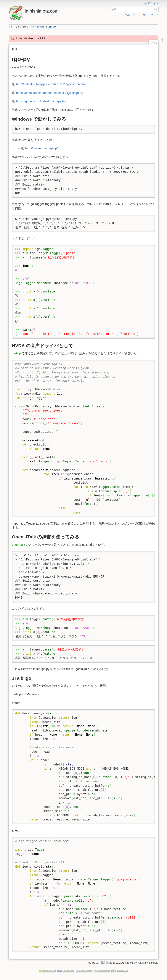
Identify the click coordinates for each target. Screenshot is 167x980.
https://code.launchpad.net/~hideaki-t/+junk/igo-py (50, 93)
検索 (156, 9)
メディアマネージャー (127, 15)
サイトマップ (151, 15)
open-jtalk (18, 545)
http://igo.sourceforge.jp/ (42, 148)
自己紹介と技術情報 (33, 27)
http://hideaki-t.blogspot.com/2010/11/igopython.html (51, 84)
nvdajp (16, 353)
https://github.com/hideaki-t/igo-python (42, 101)
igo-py (52, 27)
